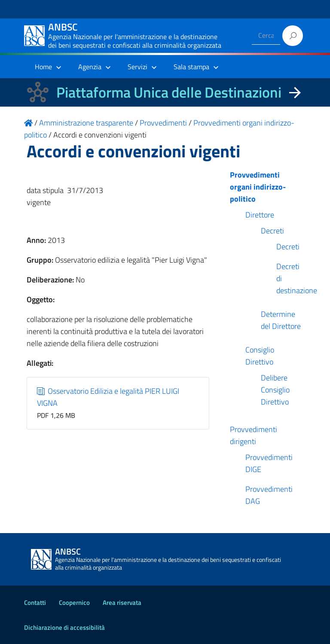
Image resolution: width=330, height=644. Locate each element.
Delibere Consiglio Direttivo (275, 390)
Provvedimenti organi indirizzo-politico (258, 187)
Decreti (272, 231)
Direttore (260, 215)
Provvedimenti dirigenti (254, 435)
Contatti (35, 603)
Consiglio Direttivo (260, 356)
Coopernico (74, 603)
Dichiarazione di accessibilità (64, 627)
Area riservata (122, 603)
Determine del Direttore (281, 320)
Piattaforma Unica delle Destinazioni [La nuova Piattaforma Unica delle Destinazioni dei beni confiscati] (169, 92)
